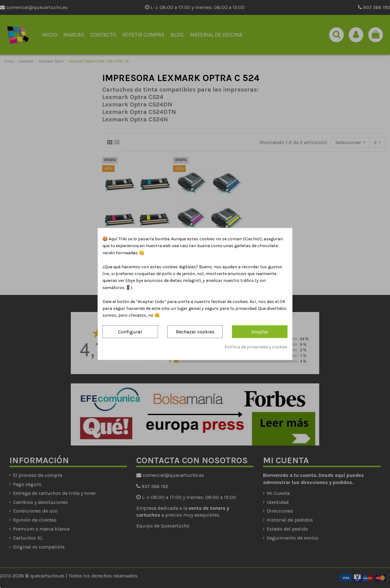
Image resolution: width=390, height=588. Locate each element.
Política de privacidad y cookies (256, 347)
